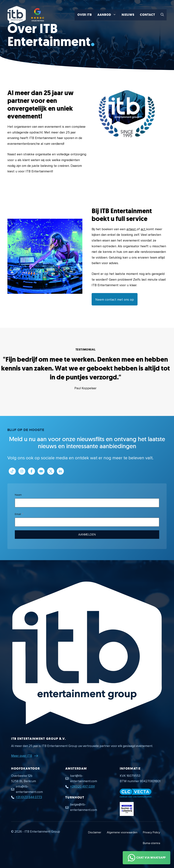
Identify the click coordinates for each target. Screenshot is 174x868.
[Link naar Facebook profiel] (31, 471)
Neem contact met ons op (115, 300)
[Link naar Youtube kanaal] (41, 471)
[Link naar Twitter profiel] (51, 471)
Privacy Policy (152, 832)
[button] (162, 15)
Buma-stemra (152, 843)
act (143, 229)
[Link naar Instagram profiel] (22, 471)
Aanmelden (87, 535)
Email (18, 514)
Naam (18, 495)
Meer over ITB (22, 756)
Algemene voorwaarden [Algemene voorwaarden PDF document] (122, 832)
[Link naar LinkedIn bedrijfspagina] (60, 471)
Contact (148, 15)
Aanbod (108, 15)
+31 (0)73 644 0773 (29, 797)
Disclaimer (95, 832)
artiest (132, 229)
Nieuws (128, 15)
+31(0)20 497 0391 (82, 787)
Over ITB (85, 15)
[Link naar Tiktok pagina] (12, 471)
